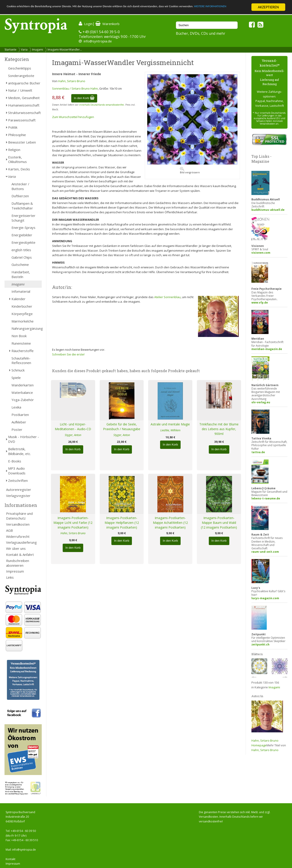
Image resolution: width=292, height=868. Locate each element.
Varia (24, 50)
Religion (14, 150)
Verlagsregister (18, 496)
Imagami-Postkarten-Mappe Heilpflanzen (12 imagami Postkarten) (122, 523)
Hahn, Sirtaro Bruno (72, 81)
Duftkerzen (20, 196)
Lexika (16, 407)
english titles (21, 250)
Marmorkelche (23, 321)
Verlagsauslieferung (21, 542)
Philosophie (17, 135)
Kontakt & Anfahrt (20, 555)
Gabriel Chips (22, 257)
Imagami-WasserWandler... (65, 50)
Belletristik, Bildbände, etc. (20, 451)
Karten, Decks (19, 169)
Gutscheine (20, 265)
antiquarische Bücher (24, 83)
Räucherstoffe (23, 351)
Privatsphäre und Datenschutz (19, 516)
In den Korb (84, 98)
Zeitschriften (18, 480)
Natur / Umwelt (20, 90)
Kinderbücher (22, 306)
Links (10, 577)
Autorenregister (19, 490)
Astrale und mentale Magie (170, 424)
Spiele (16, 378)
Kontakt (10, 859)
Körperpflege (22, 314)
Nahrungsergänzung (27, 328)
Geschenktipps (20, 68)
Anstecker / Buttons (20, 186)
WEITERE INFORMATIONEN (28, 11)
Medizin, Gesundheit (24, 98)
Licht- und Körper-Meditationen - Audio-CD (73, 427)
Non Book (19, 336)
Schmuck (18, 370)
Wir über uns (16, 548)
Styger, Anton (73, 435)
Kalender (18, 299)
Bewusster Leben (22, 142)
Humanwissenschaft (24, 105)
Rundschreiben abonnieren (18, 563)
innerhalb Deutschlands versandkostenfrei (102, 105)
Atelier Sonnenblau (167, 297)
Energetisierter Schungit (23, 218)
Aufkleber (19, 422)
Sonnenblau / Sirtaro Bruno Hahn (75, 88)
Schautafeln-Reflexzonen (21, 361)
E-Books (15, 461)
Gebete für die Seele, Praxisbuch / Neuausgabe (122, 427)
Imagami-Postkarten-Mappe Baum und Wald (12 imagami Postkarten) (219, 523)
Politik (13, 127)
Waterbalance (22, 392)
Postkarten (20, 415)
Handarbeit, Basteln (21, 274)
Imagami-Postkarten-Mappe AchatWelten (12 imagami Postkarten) (170, 523)
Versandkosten (18, 524)
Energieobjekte (23, 242)
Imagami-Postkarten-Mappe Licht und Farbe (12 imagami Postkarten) (73, 523)
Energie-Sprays (23, 227)
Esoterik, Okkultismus (17, 159)
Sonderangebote (21, 76)
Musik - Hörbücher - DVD (24, 439)
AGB (9, 530)
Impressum (15, 571)
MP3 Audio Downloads (17, 471)
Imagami (38, 50)
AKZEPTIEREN (268, 7)
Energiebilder (22, 235)
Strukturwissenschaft (24, 113)
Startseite (10, 50)
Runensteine (21, 343)
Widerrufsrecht (18, 536)
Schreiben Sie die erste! (68, 354)
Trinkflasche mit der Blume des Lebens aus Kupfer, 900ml (219, 429)
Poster (17, 429)
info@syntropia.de (98, 41)
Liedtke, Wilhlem (170, 430)
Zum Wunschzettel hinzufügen (73, 117)
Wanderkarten (23, 385)
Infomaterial (21, 291)
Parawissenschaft (22, 120)
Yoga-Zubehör (23, 400)
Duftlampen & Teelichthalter (22, 206)
